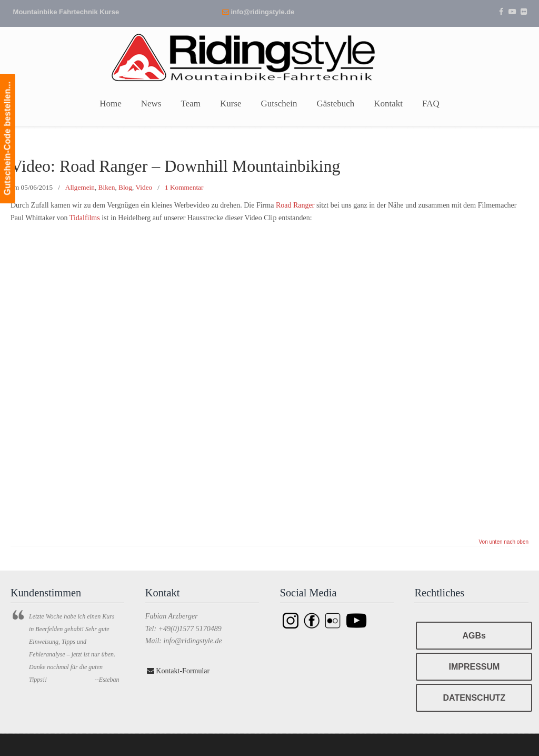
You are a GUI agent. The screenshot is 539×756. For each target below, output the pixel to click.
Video (144, 187)
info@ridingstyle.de (262, 12)
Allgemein (80, 187)
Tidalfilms (85, 218)
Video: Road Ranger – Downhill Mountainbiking (175, 166)
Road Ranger (295, 205)
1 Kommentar (184, 187)
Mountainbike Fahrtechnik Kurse (66, 12)
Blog (125, 187)
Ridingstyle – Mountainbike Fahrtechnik (269, 56)
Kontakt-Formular (178, 671)
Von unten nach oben (503, 542)
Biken (107, 187)
